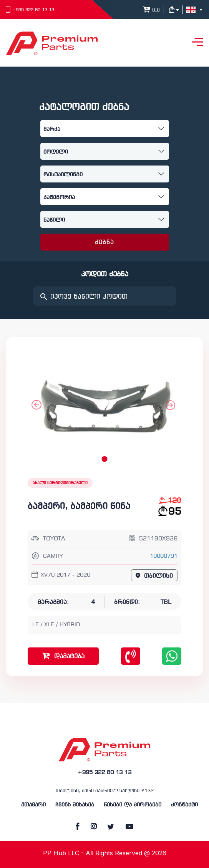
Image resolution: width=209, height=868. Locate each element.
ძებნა (105, 243)
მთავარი (33, 805)
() (151, 10)
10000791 (164, 556)
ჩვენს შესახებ (75, 805)
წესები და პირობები (133, 805)
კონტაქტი (184, 805)
